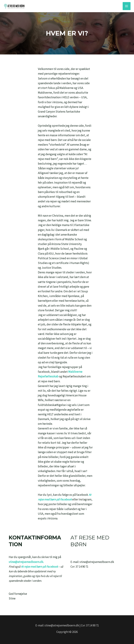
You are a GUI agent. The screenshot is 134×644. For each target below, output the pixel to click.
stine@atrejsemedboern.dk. (26, 562)
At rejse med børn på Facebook (39, 567)
